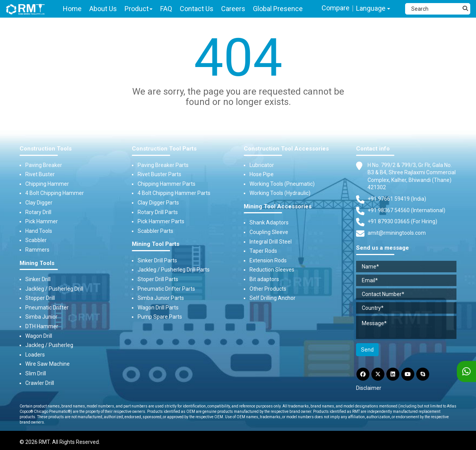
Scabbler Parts (155, 231)
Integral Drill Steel (271, 242)
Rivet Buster (40, 174)
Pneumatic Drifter (47, 308)
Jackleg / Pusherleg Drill (54, 289)
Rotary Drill (38, 212)
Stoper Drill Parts (158, 279)
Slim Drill (36, 373)
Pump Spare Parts (160, 317)
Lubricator (262, 165)
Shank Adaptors (269, 223)
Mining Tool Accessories (278, 207)
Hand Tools (39, 231)
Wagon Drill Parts (158, 308)
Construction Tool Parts (164, 149)
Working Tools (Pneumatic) (282, 184)
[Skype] (423, 374)
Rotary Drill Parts (158, 212)
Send (367, 350)
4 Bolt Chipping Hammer (55, 193)
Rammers (37, 250)
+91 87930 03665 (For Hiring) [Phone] (402, 221)
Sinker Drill (38, 279)
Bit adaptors (264, 279)
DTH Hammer (42, 326)
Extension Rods (268, 260)
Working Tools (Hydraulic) (280, 193)
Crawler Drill (40, 383)
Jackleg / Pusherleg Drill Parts (174, 270)
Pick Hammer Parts (161, 221)
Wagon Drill (39, 336)
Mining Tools (37, 263)
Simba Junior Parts (161, 298)
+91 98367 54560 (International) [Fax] (406, 210)
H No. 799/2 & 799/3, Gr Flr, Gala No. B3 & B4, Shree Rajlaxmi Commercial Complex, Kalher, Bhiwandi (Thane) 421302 (412, 176)
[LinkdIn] (393, 374)
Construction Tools (46, 149)
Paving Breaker (44, 165)
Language (373, 8)
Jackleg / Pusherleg (49, 345)
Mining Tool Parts (156, 244)
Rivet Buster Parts (159, 174)
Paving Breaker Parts (163, 165)
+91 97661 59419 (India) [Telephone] (397, 199)
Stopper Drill (40, 298)
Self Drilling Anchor (272, 298)
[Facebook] (363, 374)
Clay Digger (39, 203)
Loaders (35, 355)
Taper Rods (263, 251)
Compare (336, 8)
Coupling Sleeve (269, 232)
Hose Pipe (262, 174)
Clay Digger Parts (158, 203)
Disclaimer (369, 388)
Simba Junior (41, 317)
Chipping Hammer (47, 184)
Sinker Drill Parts (157, 260)
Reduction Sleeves (272, 270)
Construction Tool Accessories (286, 149)
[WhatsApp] (466, 372)
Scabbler (36, 240)
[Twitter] (378, 374)
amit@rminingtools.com (397, 233)
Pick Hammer (42, 221)
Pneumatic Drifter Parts (166, 289)
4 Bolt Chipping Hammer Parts (174, 193)
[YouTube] (408, 374)
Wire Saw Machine (48, 364)
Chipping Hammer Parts (167, 184)
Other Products (268, 289)
